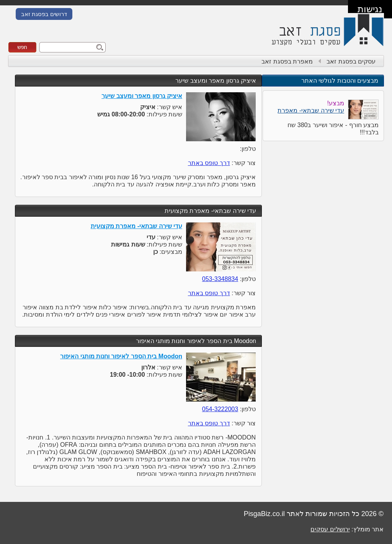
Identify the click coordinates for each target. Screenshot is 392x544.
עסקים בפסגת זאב (351, 61)
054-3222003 (220, 409)
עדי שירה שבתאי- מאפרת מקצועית (210, 211)
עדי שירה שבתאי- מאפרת (311, 110)
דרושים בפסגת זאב (44, 14)
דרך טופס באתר (209, 163)
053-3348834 (220, 279)
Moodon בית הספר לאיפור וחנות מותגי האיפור (196, 341)
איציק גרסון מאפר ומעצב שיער (216, 81)
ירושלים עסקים (330, 529)
